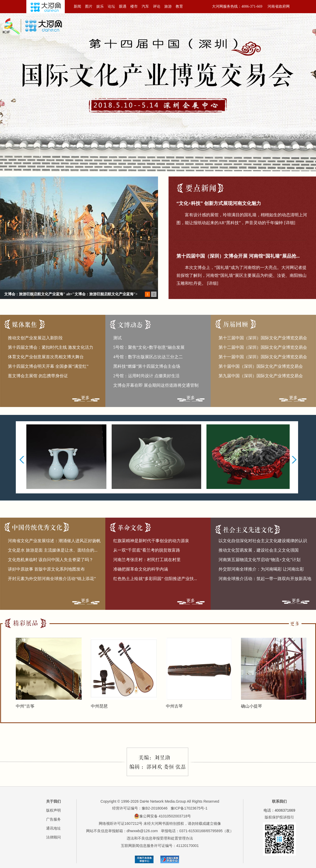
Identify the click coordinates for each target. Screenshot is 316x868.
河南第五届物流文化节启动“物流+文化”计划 (260, 560)
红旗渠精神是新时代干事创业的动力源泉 (151, 541)
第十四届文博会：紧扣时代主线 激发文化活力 (51, 347)
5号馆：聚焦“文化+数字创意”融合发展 (149, 347)
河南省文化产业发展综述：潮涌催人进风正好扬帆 (54, 541)
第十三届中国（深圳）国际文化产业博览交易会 (263, 338)
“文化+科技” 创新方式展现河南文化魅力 (219, 203)
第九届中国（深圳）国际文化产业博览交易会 (261, 376)
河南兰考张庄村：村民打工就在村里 (147, 560)
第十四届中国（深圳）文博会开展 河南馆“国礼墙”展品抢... (238, 256)
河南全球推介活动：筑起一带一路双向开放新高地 (265, 579)
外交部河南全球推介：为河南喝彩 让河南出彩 (261, 569)
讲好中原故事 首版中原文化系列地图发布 (46, 569)
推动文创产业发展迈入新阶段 (35, 338)
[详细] (290, 223)
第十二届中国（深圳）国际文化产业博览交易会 (263, 347)
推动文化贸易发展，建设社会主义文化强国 (259, 550)
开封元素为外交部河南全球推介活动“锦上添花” (52, 579)
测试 (117, 338)
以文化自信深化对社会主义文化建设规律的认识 (263, 541)
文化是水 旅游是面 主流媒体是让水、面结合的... (53, 550)
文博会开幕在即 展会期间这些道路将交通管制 (156, 385)
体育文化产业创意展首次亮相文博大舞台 (46, 357)
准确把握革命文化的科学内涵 (141, 569)
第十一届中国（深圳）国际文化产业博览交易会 (263, 357)
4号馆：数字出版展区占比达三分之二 (148, 357)
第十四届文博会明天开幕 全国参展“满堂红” (48, 366)
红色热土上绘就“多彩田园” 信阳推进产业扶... (155, 579)
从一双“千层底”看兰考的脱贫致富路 (147, 550)
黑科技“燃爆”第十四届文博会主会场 (147, 366)
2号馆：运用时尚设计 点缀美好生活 (146, 376)
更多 (85, 398)
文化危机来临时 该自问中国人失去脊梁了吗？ (51, 560)
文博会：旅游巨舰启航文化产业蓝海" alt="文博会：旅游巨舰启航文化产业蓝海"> (71, 294)
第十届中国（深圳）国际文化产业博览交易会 (261, 366)
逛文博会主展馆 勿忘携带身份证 (38, 376)
